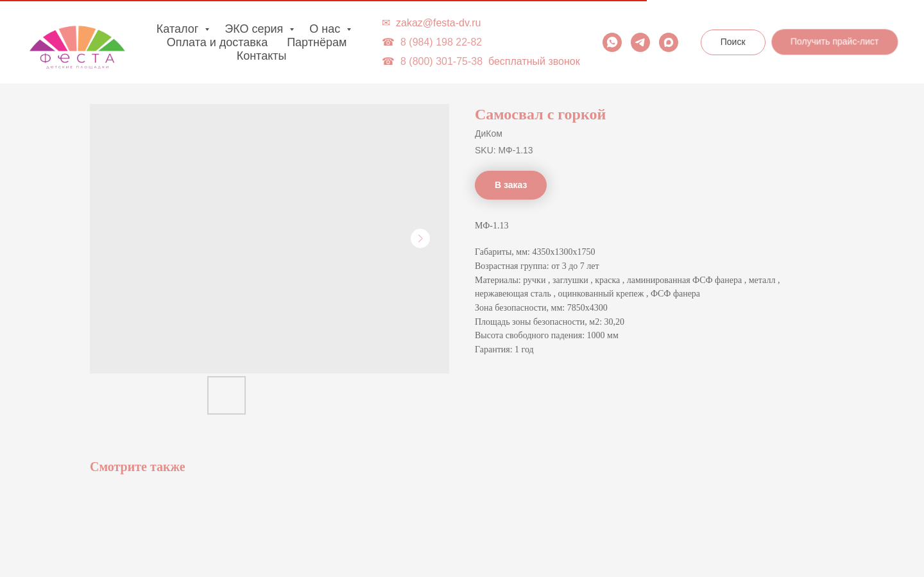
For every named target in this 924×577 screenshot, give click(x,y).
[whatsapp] (612, 42)
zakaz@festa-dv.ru (438, 23)
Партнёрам (317, 42)
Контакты (262, 56)
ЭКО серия (255, 29)
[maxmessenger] (669, 42)
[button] (836, 42)
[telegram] (640, 42)
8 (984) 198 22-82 (441, 42)
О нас (326, 29)
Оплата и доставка (217, 42)
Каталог (179, 29)
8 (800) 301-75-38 (441, 61)
